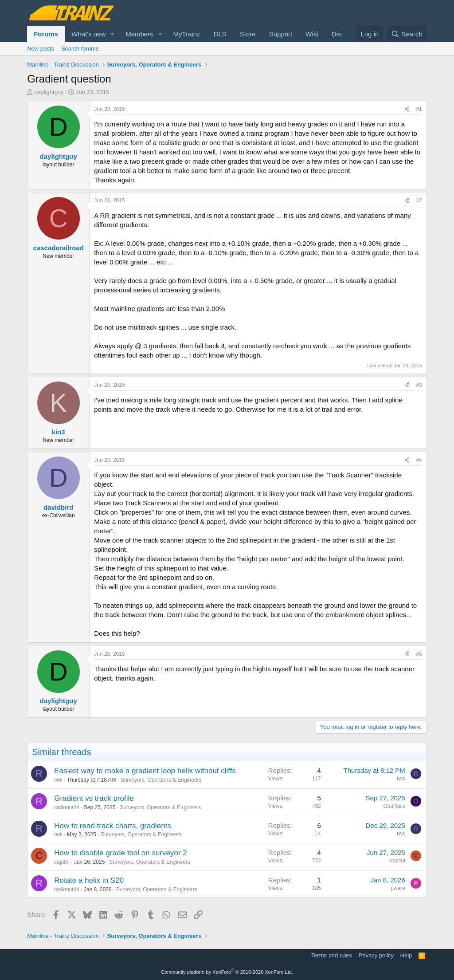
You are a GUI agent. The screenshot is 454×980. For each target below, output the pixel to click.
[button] (113, 34)
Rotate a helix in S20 (89, 880)
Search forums (80, 49)
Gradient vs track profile (94, 798)
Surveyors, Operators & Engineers (161, 780)
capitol (62, 862)
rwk (58, 780)
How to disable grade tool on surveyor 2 (121, 853)
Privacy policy (376, 955)
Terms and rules (332, 955)
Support (281, 34)
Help (406, 955)
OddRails (394, 806)
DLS (220, 34)
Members (139, 34)
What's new (88, 34)
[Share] (407, 109)
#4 (419, 460)
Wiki (312, 34)
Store (248, 34)
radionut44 (67, 807)
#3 (419, 385)
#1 (419, 109)
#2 (419, 201)
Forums (46, 34)
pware (398, 888)
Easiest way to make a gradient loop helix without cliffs (145, 771)
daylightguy (49, 92)
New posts (41, 49)
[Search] (407, 34)
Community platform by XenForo (227, 972)
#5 (419, 654)
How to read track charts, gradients (113, 826)
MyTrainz (187, 34)
